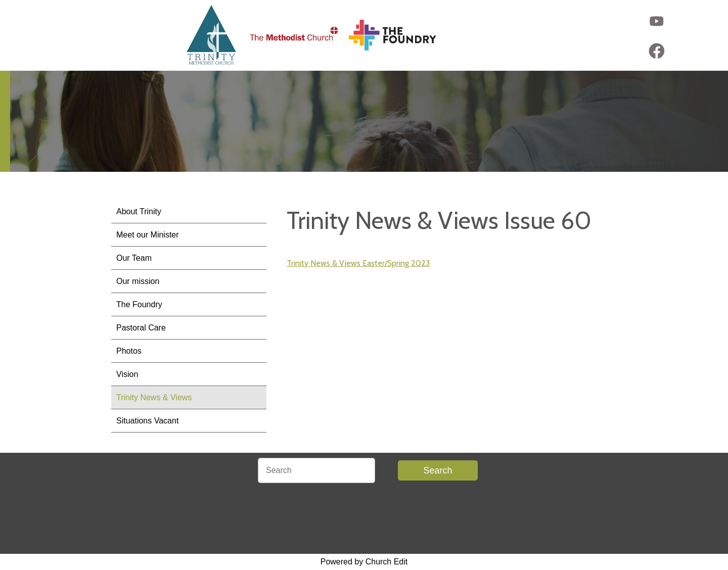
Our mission (138, 281)
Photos (129, 351)
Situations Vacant (147, 421)
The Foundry (139, 304)
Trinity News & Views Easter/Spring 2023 (358, 263)
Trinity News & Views (154, 397)
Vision (127, 374)
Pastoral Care (141, 328)
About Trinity (139, 211)
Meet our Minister (148, 235)
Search (438, 470)
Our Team (134, 258)
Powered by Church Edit (364, 562)
